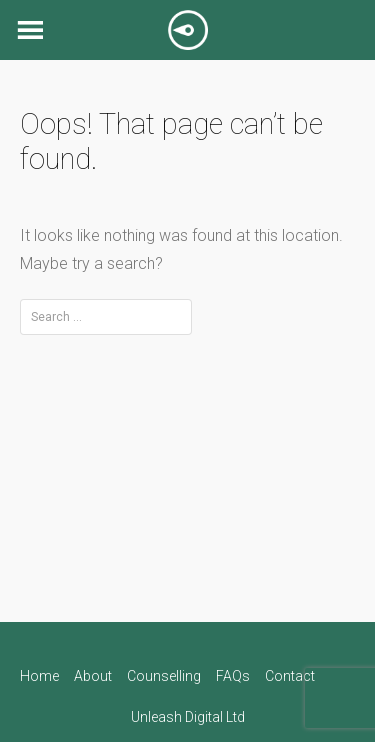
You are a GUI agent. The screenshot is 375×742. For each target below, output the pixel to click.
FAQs (233, 676)
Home (39, 676)
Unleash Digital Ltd (188, 717)
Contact (290, 676)
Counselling (164, 676)
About (93, 676)
